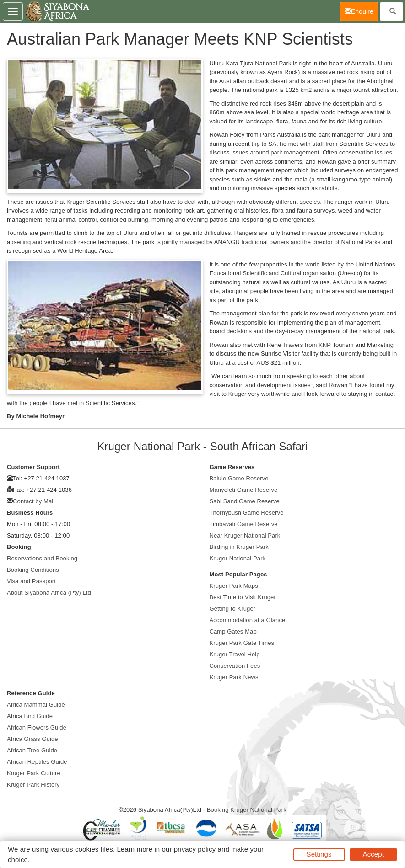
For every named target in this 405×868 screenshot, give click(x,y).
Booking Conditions (33, 570)
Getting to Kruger (233, 609)
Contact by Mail (34, 501)
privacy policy (195, 849)
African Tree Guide (32, 750)
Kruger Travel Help (235, 654)
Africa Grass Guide (32, 739)
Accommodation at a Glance (248, 620)
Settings (319, 854)
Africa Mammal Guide (36, 705)
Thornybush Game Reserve (247, 513)
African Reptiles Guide (37, 762)
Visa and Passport (31, 581)
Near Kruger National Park (245, 535)
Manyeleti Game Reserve (244, 490)
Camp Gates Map (233, 631)
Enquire (362, 11)
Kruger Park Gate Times (242, 643)
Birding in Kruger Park (239, 547)
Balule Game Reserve (239, 478)
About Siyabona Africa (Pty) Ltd (49, 593)
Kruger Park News (234, 677)
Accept (373, 854)
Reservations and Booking (42, 558)
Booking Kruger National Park (247, 810)
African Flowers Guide (37, 727)
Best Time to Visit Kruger (243, 597)
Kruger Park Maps (234, 586)
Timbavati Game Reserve (244, 524)
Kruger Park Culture (34, 773)
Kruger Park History (33, 785)
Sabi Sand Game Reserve (245, 501)
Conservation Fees (235, 666)
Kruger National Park (238, 558)
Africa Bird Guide (30, 716)
